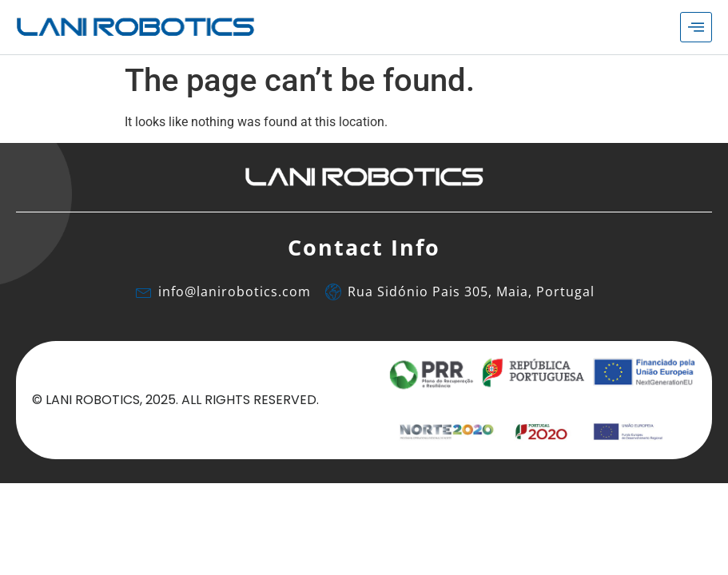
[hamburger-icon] (696, 27)
